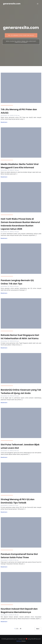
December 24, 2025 (7, 115)
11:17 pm (16, 505)
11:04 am (17, 115)
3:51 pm (16, 286)
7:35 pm (16, 170)
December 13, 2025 (7, 396)
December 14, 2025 (7, 341)
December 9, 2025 (7, 505)
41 (21, 629)
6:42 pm (16, 396)
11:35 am (16, 615)
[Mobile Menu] (38, 4)
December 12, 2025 (7, 451)
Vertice (19, 641)
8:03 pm (16, 341)
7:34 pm (16, 232)
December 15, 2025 (7, 286)
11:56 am (16, 560)
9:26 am (16, 451)
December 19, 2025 (7, 170)
